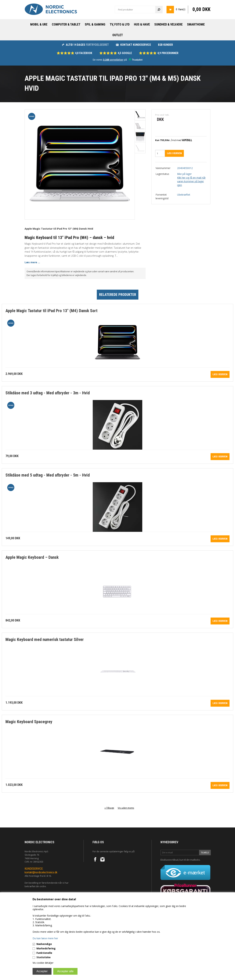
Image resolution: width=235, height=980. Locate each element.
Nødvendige (44, 944)
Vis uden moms (126, 808)
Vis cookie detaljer (43, 963)
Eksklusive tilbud (169, 860)
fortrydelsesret (85, 45)
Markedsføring (46, 948)
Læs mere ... (32, 262)
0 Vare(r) (181, 9)
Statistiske (44, 957)
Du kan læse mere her (45, 938)
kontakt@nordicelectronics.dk (41, 872)
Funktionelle (44, 953)
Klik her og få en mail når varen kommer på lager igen (191, 181)
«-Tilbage (109, 808)
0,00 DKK (201, 9)
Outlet (118, 35)
